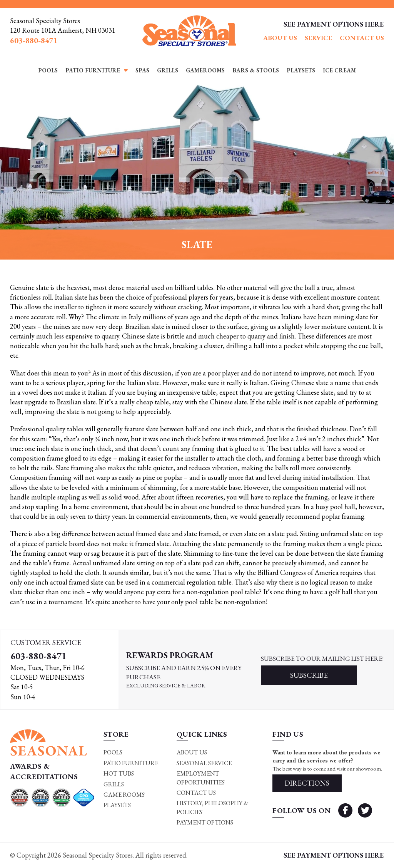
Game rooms (124, 795)
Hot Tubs (119, 773)
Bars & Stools (256, 70)
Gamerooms (205, 70)
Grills (168, 70)
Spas (142, 70)
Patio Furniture (93, 70)
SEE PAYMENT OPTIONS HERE (334, 24)
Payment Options (205, 822)
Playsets (301, 70)
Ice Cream (339, 70)
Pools (48, 70)
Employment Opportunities (201, 778)
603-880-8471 (38, 656)
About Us (280, 38)
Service (318, 38)
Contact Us (362, 38)
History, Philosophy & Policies (213, 807)
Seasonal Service (204, 763)
